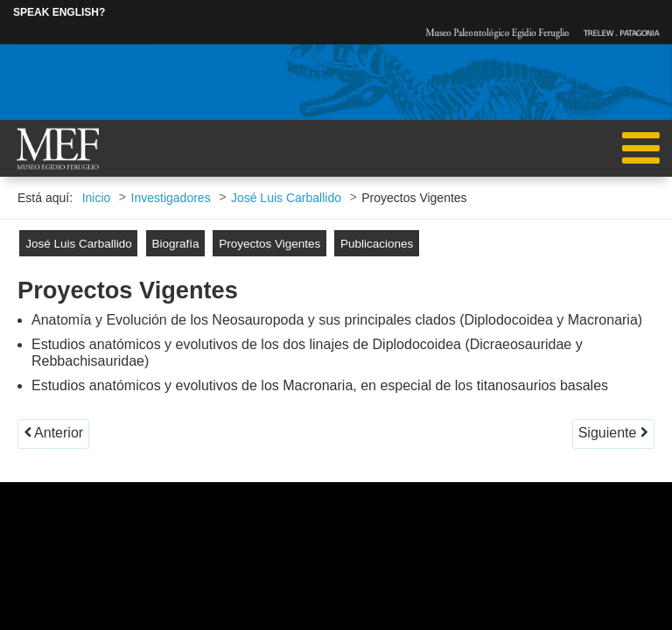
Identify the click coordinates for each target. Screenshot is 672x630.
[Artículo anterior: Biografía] (53, 434)
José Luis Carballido (79, 244)
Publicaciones (377, 244)
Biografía (175, 244)
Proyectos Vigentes (269, 244)
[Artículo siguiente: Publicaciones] (613, 434)
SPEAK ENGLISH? (59, 12)
